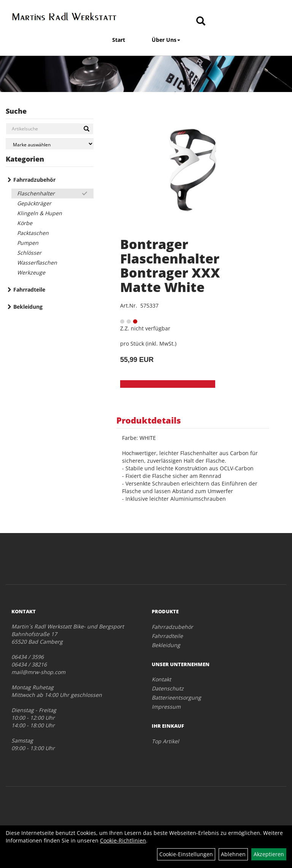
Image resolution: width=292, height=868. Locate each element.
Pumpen (28, 243)
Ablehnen (233, 854)
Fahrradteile (29, 290)
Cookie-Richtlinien (123, 840)
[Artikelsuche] (201, 21)
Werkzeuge (31, 272)
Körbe (25, 223)
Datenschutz (168, 688)
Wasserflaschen (37, 263)
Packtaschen (33, 233)
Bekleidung (28, 307)
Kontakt (161, 679)
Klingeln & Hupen (40, 213)
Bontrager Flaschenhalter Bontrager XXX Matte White (170, 265)
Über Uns (166, 40)
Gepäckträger (34, 203)
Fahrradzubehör (34, 180)
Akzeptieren (269, 854)
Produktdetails (149, 420)
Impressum (166, 707)
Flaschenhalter (36, 193)
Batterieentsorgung (176, 697)
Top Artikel (165, 741)
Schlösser (29, 253)
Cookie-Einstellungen (186, 854)
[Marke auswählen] (50, 144)
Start (119, 40)
